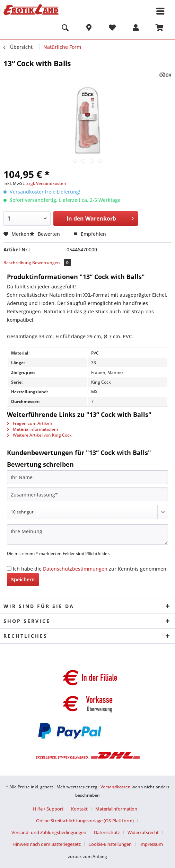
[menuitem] (65, 29)
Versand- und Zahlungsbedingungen (49, 832)
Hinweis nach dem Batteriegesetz (47, 844)
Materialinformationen (33, 429)
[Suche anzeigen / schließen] (65, 29)
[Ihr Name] (87, 477)
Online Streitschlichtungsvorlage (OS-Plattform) (85, 821)
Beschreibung (17, 263)
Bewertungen (52, 263)
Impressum (151, 844)
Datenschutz (107, 832)
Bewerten (45, 234)
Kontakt (79, 809)
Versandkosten (116, 787)
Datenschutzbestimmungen (75, 569)
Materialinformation (116, 809)
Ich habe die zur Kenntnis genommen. (90, 569)
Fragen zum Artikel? (30, 423)
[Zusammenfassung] (87, 494)
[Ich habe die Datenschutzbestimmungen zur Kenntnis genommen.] (9, 568)
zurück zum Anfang (87, 856)
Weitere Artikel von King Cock (39, 435)
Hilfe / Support (48, 809)
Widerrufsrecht (143, 832)
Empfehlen (90, 234)
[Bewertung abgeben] (87, 512)
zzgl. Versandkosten (46, 183)
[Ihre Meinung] (87, 534)
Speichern (23, 579)
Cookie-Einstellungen (110, 844)
